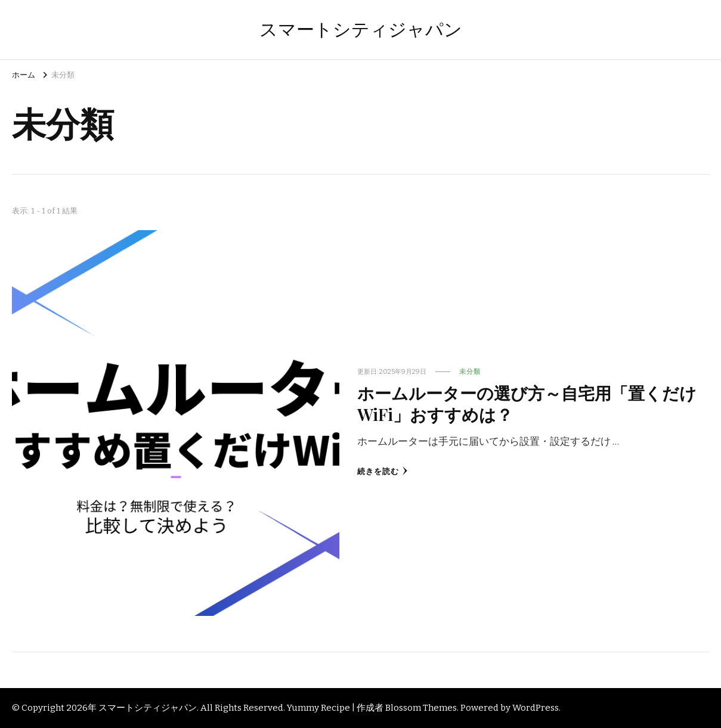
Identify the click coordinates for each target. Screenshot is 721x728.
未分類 (470, 371)
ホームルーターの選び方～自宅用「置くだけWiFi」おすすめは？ (527, 403)
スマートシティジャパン (361, 30)
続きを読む (383, 471)
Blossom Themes (421, 708)
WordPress (536, 708)
